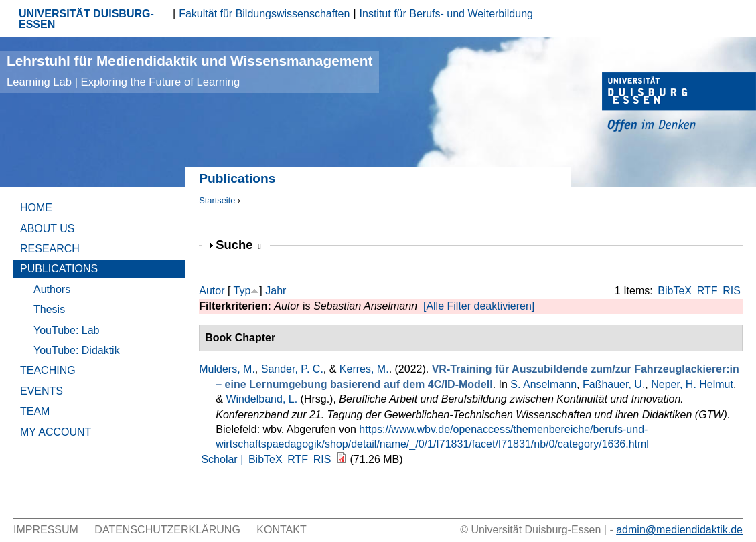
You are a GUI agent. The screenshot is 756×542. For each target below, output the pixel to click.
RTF (707, 291)
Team (35, 411)
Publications (59, 269)
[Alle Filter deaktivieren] (479, 306)
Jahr (276, 291)
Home (36, 208)
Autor (212, 291)
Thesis (49, 309)
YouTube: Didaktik (77, 350)
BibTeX (675, 291)
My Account (56, 432)
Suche (238, 245)
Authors (52, 289)
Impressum (46, 530)
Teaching (48, 370)
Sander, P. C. (292, 369)
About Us (48, 229)
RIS (732, 291)
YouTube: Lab (66, 330)
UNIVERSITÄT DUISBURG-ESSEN (86, 19)
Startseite (217, 200)
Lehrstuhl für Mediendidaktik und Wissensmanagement (190, 71)
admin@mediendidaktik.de (679, 530)
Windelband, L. (261, 399)
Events (42, 391)
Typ (242, 291)
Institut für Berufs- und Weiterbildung (446, 14)
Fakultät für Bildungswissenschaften (264, 14)
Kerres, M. (364, 369)
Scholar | (223, 459)
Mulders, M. (227, 369)
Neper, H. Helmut (692, 384)
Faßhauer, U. (614, 384)
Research (50, 249)
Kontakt (281, 530)
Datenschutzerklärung (167, 530)
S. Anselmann (543, 384)
